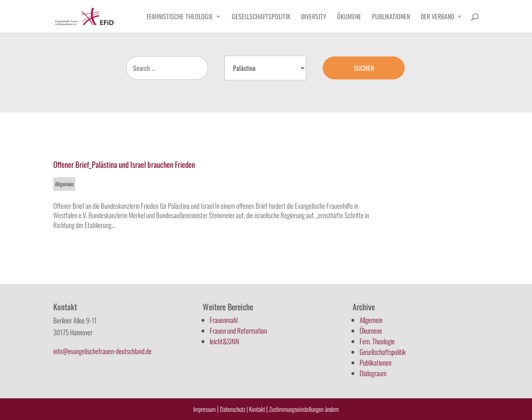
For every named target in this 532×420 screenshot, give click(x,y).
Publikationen (391, 17)
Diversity (314, 17)
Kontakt (258, 409)
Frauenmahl (224, 320)
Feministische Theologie (180, 17)
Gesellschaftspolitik (261, 17)
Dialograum (373, 373)
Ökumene (349, 17)
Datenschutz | (234, 409)
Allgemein (64, 184)
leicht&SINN (224, 341)
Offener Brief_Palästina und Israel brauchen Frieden (124, 164)
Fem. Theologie (377, 341)
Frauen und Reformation (238, 331)
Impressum (205, 409)
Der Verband (437, 17)
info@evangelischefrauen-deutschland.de (102, 351)
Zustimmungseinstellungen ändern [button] (304, 409)
